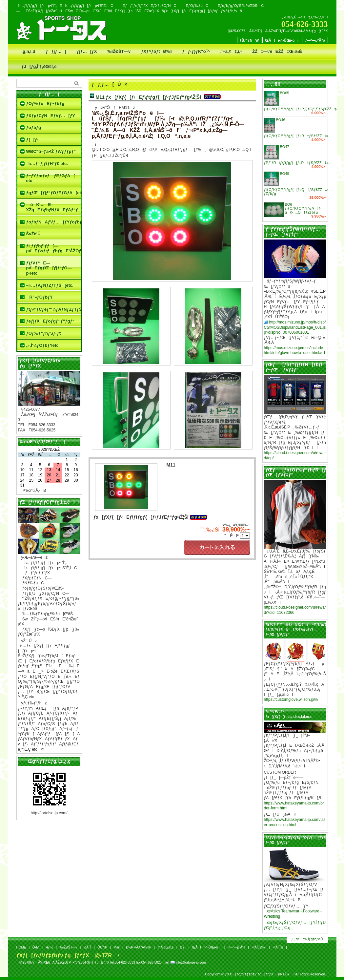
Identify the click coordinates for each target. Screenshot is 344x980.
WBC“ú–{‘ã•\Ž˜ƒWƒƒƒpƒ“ (51, 151)
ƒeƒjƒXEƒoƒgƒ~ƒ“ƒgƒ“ (51, 321)
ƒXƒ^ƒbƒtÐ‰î (156, 51)
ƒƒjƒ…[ (56, 51)
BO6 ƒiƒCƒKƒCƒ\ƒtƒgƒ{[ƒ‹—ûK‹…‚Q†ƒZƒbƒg (305, 208)
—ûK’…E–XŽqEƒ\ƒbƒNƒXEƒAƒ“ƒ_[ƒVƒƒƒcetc (54, 207)
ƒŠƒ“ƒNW (249, 40)
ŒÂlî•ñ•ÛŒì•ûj (282, 40)
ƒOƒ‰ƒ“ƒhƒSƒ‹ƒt (44, 333)
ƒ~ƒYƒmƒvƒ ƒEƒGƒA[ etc (51, 178)
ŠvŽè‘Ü (33, 234)
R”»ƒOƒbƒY (40, 297)
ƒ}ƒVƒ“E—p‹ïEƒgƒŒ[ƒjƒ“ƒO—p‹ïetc (49, 268)
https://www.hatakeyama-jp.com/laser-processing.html (295, 822)
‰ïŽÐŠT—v (119, 51)
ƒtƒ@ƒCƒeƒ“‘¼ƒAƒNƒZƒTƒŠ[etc (54, 309)
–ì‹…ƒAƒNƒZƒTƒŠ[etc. (50, 285)
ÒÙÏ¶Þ (102, 947)
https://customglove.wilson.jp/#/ (291, 699)
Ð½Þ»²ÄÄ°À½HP (139, 947)
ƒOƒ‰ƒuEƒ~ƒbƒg (45, 104)
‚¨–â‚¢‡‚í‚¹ (231, 51)
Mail (116, 947)
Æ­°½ (50, 947)
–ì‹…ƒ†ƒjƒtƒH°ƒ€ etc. (47, 164)
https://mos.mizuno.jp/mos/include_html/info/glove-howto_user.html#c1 (295, 350)
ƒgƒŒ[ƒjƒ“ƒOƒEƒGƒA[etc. (54, 193)
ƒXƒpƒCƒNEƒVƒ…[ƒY (51, 116)
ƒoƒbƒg (34, 127)
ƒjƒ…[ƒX (87, 51)
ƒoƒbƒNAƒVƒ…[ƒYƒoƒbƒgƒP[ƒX (54, 222)
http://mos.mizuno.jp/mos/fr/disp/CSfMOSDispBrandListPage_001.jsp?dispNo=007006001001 (295, 327)
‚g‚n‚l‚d (29, 51)
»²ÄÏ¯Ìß (278, 947)
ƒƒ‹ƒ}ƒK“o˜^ (196, 51)
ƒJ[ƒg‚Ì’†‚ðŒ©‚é (39, 66)
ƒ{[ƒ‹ (32, 140)
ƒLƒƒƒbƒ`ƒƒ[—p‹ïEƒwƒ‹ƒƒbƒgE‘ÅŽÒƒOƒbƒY (54, 249)
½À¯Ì (87, 947)
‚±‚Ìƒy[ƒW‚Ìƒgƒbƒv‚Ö (307, 939)
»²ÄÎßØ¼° (259, 947)
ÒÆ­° (36, 947)
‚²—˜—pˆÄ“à (315, 40)
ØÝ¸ (183, 947)
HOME (21, 947)
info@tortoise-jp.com (191, 962)
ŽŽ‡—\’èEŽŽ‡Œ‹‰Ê (277, 51)
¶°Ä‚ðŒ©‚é (165, 947)
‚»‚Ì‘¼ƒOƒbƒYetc (42, 345)
